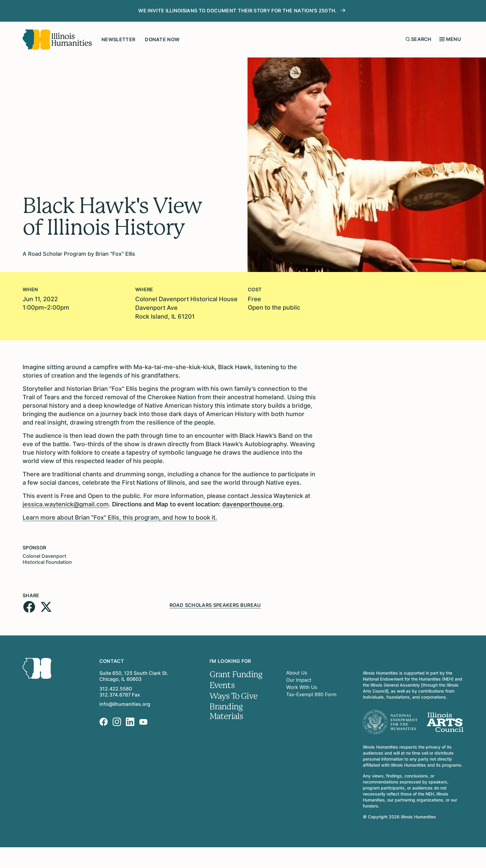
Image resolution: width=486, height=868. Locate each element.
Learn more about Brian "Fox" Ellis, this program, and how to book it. (120, 517)
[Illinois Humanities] (57, 40)
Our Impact (299, 679)
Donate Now (162, 39)
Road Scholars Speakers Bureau (215, 604)
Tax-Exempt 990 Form (311, 693)
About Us (297, 672)
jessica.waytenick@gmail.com (66, 503)
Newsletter (118, 39)
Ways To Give (234, 695)
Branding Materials (226, 711)
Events (222, 684)
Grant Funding (236, 674)
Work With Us (302, 686)
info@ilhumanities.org (125, 703)
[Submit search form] (408, 39)
